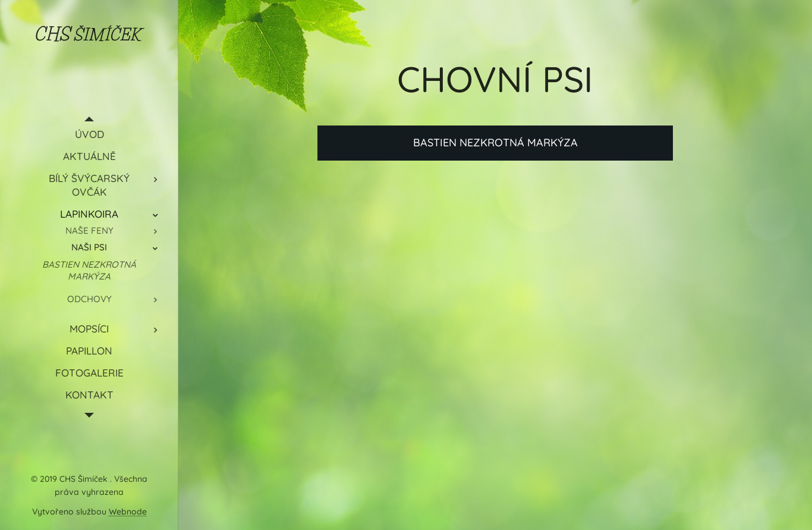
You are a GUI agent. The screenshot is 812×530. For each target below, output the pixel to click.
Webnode (128, 512)
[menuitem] (89, 134)
